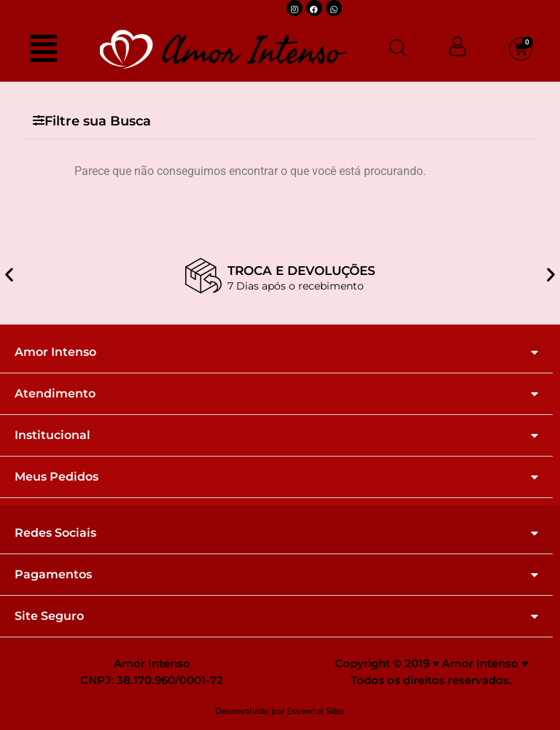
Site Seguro (49, 616)
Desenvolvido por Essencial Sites (280, 711)
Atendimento (55, 394)
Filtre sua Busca (98, 121)
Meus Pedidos (57, 477)
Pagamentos (53, 575)
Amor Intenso (55, 352)
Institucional (52, 435)
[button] (280, 121)
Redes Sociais (55, 533)
